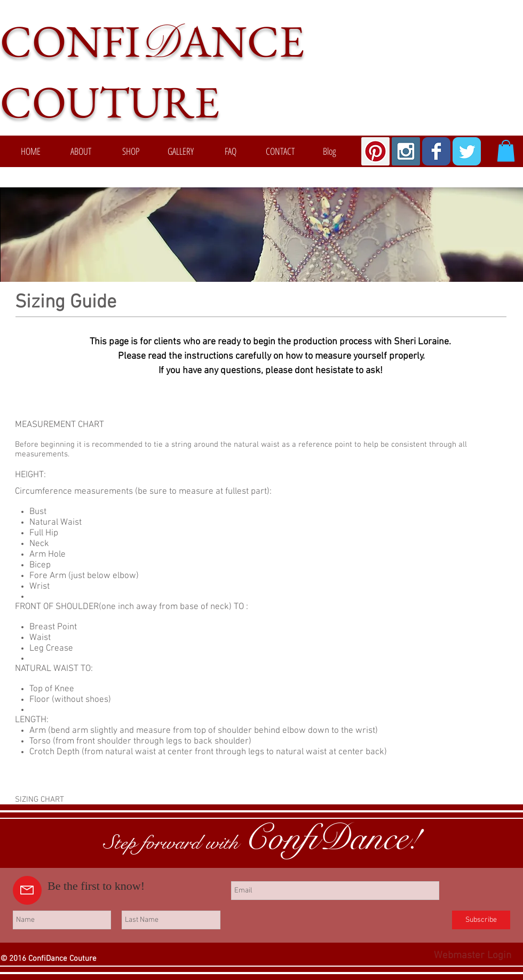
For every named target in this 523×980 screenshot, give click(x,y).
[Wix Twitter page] (467, 151)
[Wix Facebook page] (436, 151)
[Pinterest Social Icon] (375, 151)
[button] (506, 151)
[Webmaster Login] (473, 956)
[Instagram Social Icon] (406, 151)
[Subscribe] (481, 920)
